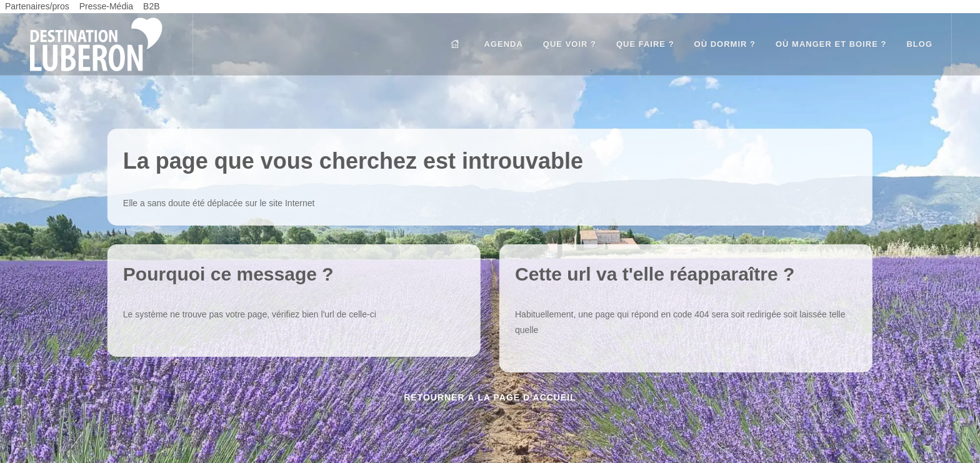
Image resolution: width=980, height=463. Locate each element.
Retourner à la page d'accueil (490, 397)
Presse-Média (106, 6)
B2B (151, 6)
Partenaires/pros (37, 6)
